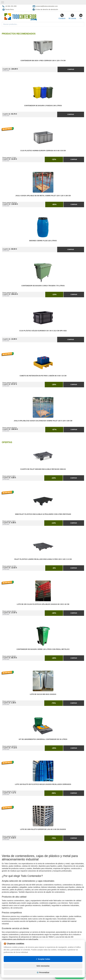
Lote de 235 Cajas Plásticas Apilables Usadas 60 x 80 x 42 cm (43, 604)
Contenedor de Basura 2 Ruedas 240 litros (43, 106)
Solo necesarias (43, 966)
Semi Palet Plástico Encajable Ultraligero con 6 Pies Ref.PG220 (43, 514)
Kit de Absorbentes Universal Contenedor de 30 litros (43, 739)
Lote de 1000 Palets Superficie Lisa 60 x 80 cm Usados (43, 829)
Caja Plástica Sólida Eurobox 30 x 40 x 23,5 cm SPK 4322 (43, 331)
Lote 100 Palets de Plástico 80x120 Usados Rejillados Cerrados (43, 784)
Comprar (71, 69)
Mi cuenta (72, 16)
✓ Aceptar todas (43, 959)
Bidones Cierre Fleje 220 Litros (43, 241)
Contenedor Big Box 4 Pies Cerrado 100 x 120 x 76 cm (43, 61)
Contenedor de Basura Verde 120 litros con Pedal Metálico (43, 649)
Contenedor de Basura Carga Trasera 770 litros (43, 286)
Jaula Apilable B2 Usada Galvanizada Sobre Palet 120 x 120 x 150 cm (43, 421)
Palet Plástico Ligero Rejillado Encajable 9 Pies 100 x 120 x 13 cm (43, 559)
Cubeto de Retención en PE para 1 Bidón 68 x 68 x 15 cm (43, 376)
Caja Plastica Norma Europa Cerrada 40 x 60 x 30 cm (43, 151)
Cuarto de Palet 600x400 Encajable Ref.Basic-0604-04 (43, 469)
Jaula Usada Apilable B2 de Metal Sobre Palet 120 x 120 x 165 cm (43, 196)
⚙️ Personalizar (43, 972)
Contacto (62, 16)
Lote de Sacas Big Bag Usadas (43, 694)
